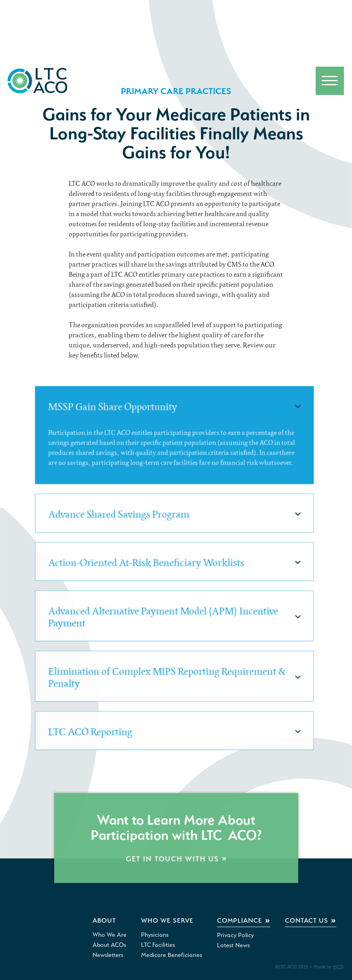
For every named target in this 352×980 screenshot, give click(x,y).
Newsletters (108, 955)
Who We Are (110, 935)
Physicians (155, 935)
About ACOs (109, 945)
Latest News (233, 945)
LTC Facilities (158, 945)
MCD (338, 967)
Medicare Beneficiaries (172, 955)
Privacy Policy (235, 935)
